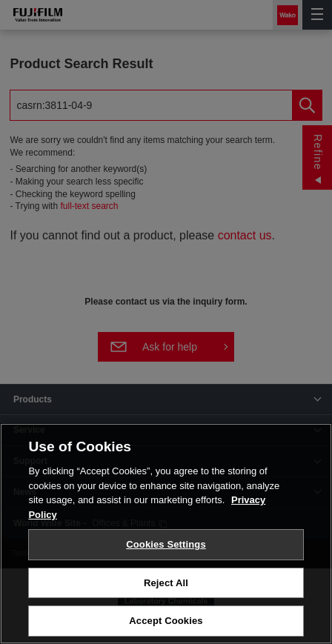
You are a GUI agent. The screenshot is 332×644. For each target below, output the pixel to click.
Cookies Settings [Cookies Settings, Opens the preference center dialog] (166, 544)
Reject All (166, 583)
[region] (166, 534)
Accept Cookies (166, 621)
